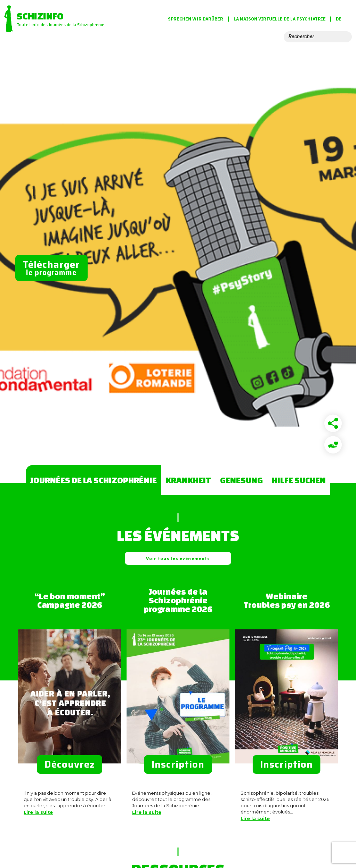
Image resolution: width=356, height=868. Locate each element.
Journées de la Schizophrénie (94, 480)
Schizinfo (40, 16)
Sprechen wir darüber (196, 19)
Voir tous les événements (178, 558)
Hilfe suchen (299, 480)
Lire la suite (38, 812)
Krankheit (188, 480)
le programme (51, 267)
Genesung (241, 480)
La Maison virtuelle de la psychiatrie (301, 19)
